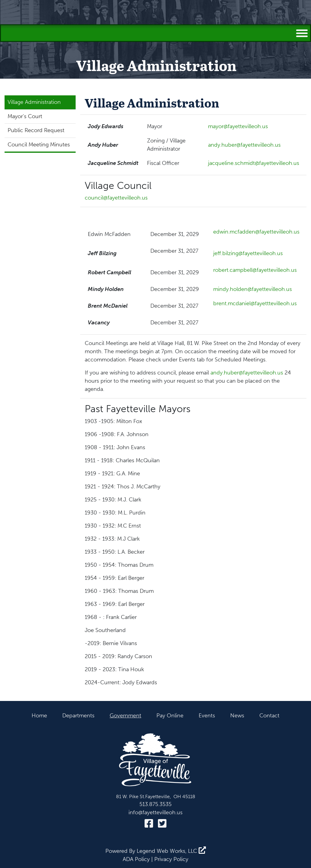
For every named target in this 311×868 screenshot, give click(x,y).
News (237, 716)
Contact (269, 716)
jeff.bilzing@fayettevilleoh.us (248, 253)
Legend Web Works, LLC (171, 851)
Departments (78, 716)
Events (207, 716)
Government (125, 716)
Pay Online (170, 716)
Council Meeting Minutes (39, 145)
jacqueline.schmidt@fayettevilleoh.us (254, 163)
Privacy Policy (171, 859)
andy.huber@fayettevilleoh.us (244, 145)
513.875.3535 (155, 804)
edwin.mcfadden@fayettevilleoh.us (256, 232)
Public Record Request (36, 130)
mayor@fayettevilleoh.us (238, 126)
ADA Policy (136, 859)
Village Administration (34, 102)
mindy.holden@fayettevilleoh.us (253, 289)
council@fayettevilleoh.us (116, 198)
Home (39, 716)
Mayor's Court (25, 116)
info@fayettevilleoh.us (155, 812)
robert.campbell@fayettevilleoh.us (255, 270)
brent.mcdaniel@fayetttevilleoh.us (255, 303)
